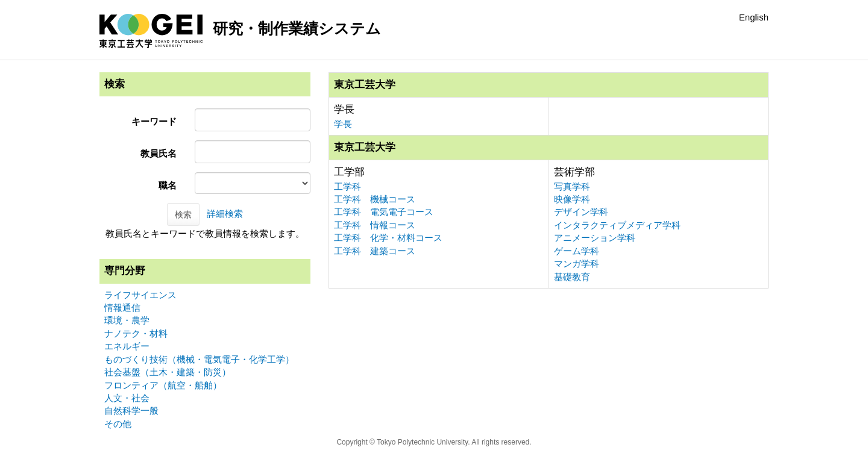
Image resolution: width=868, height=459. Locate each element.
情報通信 (122, 308)
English (754, 17)
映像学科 (572, 199)
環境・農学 (127, 320)
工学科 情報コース (375, 225)
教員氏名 (159, 153)
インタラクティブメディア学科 (617, 225)
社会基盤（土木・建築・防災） (168, 372)
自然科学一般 (131, 411)
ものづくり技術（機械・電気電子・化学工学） (199, 359)
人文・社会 (127, 398)
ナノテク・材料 (136, 333)
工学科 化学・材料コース (388, 238)
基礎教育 (572, 277)
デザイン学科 (581, 212)
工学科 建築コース (375, 251)
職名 (168, 185)
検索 (183, 214)
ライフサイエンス (140, 295)
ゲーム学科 (577, 251)
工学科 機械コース (375, 199)
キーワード (154, 121)
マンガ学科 (577, 264)
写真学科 (572, 186)
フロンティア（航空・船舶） (163, 385)
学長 (343, 124)
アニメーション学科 (595, 238)
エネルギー (127, 346)
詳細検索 (225, 214)
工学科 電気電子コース (384, 212)
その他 (118, 424)
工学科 (348, 186)
